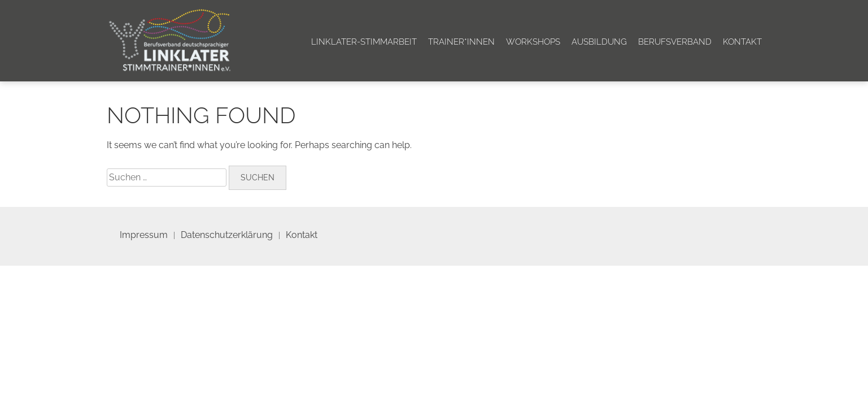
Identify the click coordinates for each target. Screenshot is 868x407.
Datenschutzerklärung (227, 235)
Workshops (533, 42)
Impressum (144, 235)
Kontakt (742, 42)
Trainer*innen (461, 42)
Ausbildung (599, 42)
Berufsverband (675, 42)
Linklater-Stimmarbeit (364, 42)
